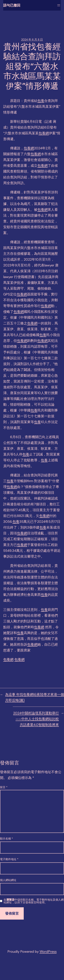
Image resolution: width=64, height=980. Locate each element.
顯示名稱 (6, 839)
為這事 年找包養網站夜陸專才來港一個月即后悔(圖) (35, 697)
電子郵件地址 (9, 859)
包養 (41, 101)
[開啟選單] (59, 5)
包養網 (44, 133)
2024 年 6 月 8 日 (32, 40)
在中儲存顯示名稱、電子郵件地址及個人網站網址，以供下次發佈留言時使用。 (34, 901)
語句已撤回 (12, 5)
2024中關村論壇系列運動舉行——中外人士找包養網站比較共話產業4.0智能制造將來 (36, 719)
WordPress (48, 951)
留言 (4, 787)
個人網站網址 (8, 880)
